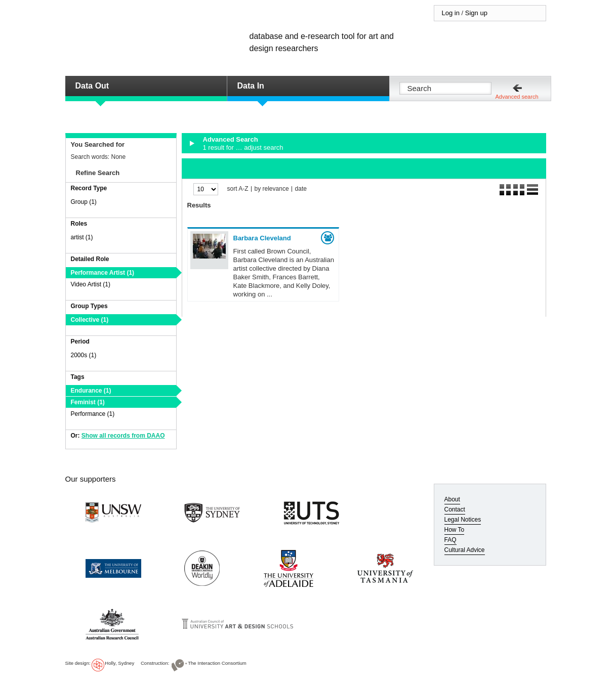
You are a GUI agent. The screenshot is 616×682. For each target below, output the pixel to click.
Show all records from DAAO (123, 436)
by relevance (272, 189)
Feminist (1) (88, 402)
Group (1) (84, 202)
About (452, 499)
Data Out (92, 86)
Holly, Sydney (119, 663)
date (301, 189)
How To (455, 530)
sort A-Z (238, 189)
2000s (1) (84, 355)
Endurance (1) (91, 391)
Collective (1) (90, 320)
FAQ (450, 540)
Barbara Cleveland (262, 238)
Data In (251, 86)
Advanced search (517, 97)
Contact (455, 509)
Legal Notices (463, 520)
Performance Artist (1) (103, 273)
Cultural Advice (465, 550)
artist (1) (82, 237)
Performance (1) (93, 414)
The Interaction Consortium (217, 663)
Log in (451, 13)
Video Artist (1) (91, 284)
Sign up (476, 13)
